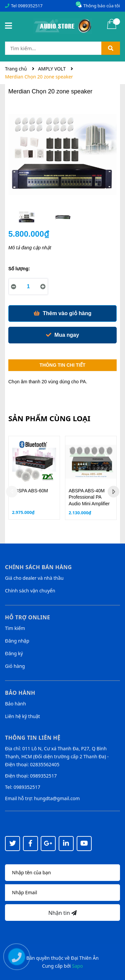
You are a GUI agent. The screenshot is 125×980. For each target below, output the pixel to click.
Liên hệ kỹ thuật (22, 716)
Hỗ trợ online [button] (27, 617)
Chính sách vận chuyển (30, 591)
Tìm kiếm (15, 628)
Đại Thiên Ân (85, 958)
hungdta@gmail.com (57, 798)
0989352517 (30, 6)
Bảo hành (15, 704)
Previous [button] (12, 491)
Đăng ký (14, 653)
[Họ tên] (62, 873)
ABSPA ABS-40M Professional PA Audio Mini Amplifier (89, 497)
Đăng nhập (17, 641)
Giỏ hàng (15, 666)
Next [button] (113, 491)
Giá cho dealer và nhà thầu (34, 578)
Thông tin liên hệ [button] (33, 738)
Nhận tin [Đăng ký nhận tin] (62, 913)
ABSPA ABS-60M (30, 491)
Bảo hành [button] (20, 693)
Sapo (77, 966)
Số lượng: (19, 269)
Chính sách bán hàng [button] (38, 567)
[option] (26, 219)
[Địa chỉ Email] (62, 893)
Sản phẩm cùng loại (49, 418)
